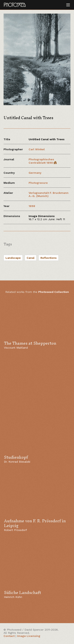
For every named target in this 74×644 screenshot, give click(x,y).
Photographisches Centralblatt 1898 (43, 161)
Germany (35, 173)
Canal (31, 258)
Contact (9, 636)
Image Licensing (29, 636)
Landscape (13, 258)
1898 (32, 206)
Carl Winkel (37, 149)
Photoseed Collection (54, 292)
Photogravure (38, 183)
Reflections (49, 258)
